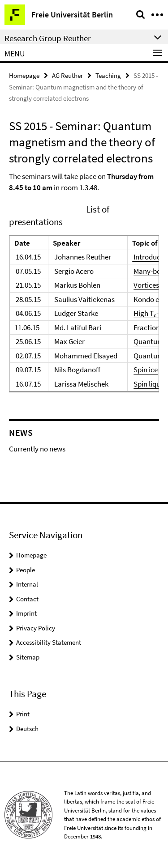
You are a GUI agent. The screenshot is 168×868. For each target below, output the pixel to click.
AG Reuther (67, 75)
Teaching (108, 75)
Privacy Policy (36, 628)
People (26, 570)
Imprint (26, 613)
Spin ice (146, 370)
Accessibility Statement (49, 642)
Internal (27, 584)
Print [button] (23, 714)
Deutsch (27, 729)
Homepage (24, 75)
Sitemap (28, 657)
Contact (27, 599)
